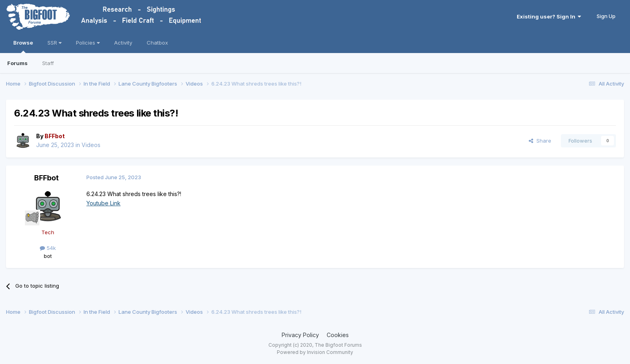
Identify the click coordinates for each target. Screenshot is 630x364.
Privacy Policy (300, 335)
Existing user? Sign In (549, 16)
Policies (88, 43)
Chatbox (157, 43)
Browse (23, 46)
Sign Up (606, 16)
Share (540, 141)
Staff (48, 63)
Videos (91, 145)
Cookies (338, 335)
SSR (54, 43)
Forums (17, 63)
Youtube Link (103, 203)
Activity (123, 43)
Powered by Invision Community (315, 352)
